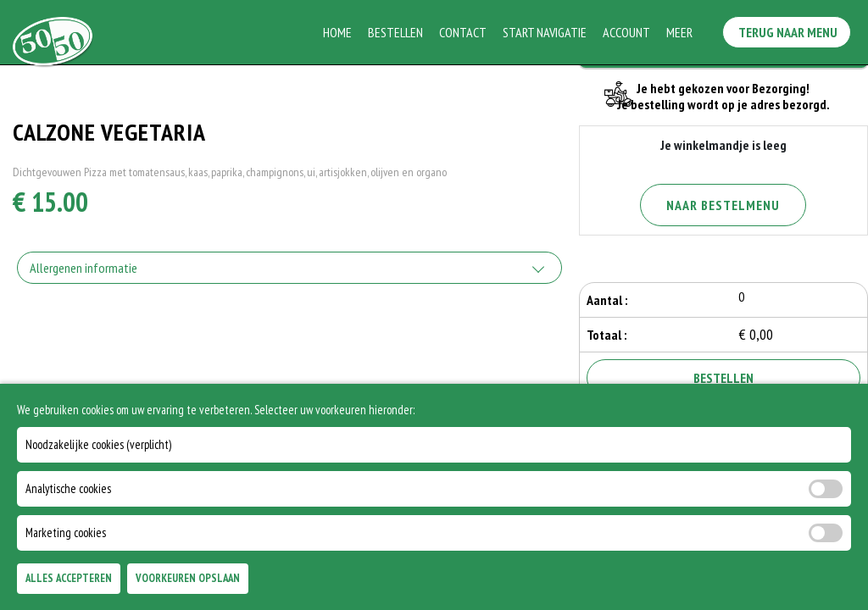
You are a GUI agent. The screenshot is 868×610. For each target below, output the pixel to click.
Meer (681, 32)
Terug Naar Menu (791, 29)
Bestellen (397, 32)
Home (339, 32)
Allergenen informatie (83, 268)
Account (628, 32)
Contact (465, 32)
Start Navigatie (546, 32)
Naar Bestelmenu (723, 205)
